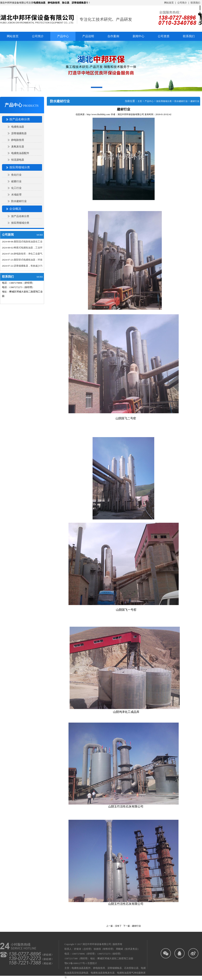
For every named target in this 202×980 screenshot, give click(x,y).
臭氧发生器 (18, 147)
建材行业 (195, 101)
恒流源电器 (18, 160)
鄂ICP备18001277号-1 (76, 963)
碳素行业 (16, 181)
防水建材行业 (19, 201)
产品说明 (88, 36)
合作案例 (113, 36)
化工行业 (16, 188)
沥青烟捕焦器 (19, 133)
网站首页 (169, 3)
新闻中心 (138, 36)
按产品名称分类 (20, 216)
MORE (40, 235)
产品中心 (149, 101)
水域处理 (16, 195)
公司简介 (182, 3)
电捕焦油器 (18, 127)
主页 (140, 101)
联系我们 (195, 3)
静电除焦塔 (18, 140)
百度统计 (92, 963)
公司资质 (164, 36)
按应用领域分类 (20, 223)
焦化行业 (16, 175)
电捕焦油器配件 (20, 153)
